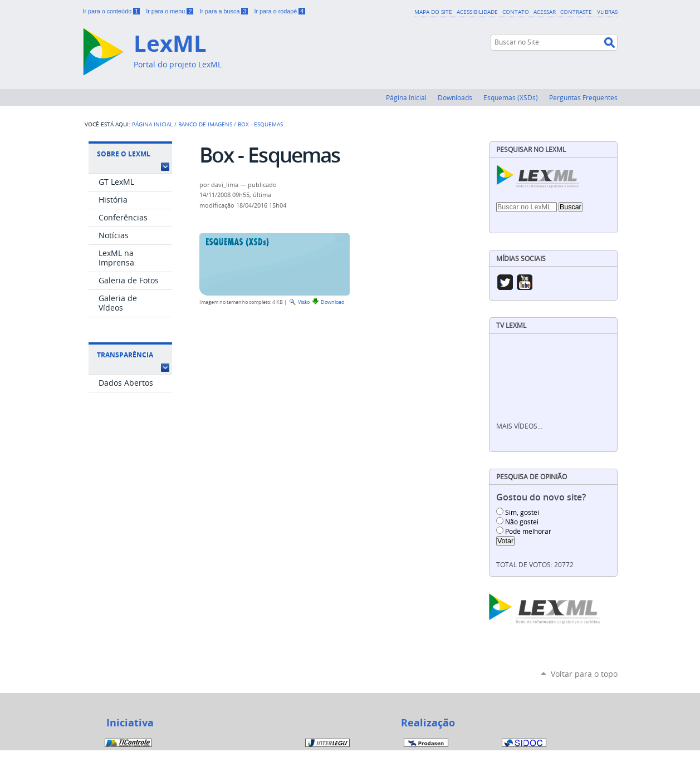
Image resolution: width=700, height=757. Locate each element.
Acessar (545, 12)
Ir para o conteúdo (112, 11)
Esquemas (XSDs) (511, 97)
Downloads (455, 97)
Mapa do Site (433, 12)
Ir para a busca (224, 11)
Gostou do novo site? (541, 497)
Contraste (576, 12)
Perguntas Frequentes (583, 97)
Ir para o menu (170, 11)
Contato (516, 12)
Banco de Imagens (205, 124)
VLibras (607, 12)
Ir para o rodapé (280, 11)
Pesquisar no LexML (531, 149)
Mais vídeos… (519, 426)
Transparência (125, 355)
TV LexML (511, 325)
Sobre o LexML (124, 154)
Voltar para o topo (584, 674)
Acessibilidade (477, 12)
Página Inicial (406, 97)
